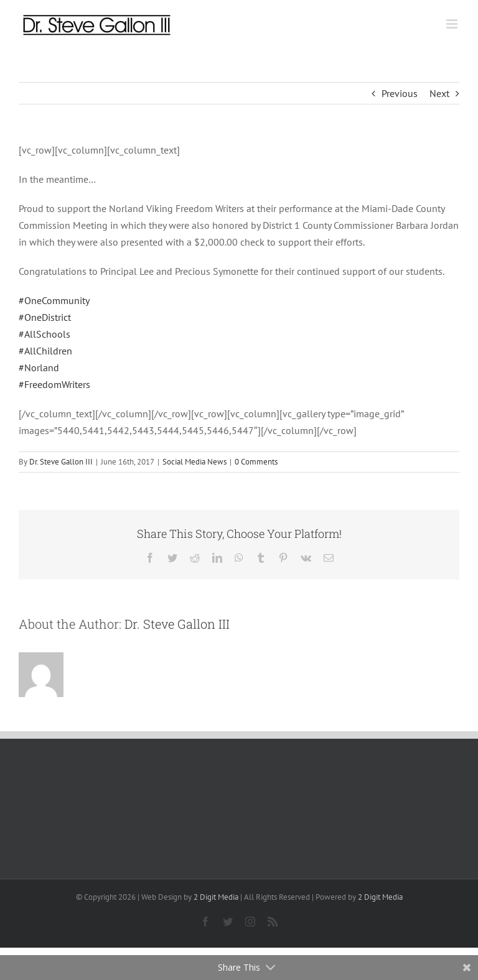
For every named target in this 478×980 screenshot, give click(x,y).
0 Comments (256, 462)
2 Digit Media (216, 897)
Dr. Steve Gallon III (61, 462)
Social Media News (194, 462)
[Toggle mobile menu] (453, 24)
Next (439, 93)
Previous (400, 93)
